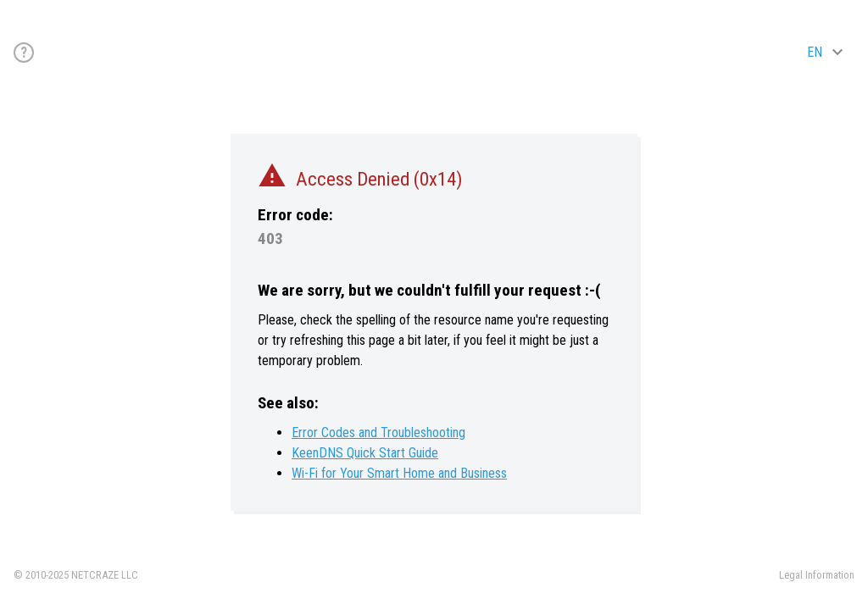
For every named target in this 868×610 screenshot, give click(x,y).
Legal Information (817, 575)
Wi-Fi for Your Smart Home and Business (399, 473)
